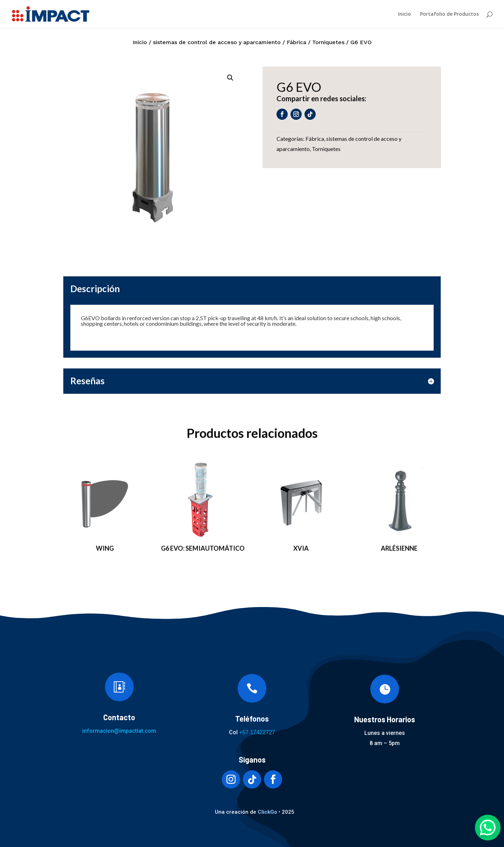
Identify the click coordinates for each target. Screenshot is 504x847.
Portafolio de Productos (449, 14)
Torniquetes (328, 42)
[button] (230, 78)
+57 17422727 (257, 732)
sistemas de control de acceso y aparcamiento (217, 42)
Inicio (404, 14)
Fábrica (296, 42)
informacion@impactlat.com (119, 731)
